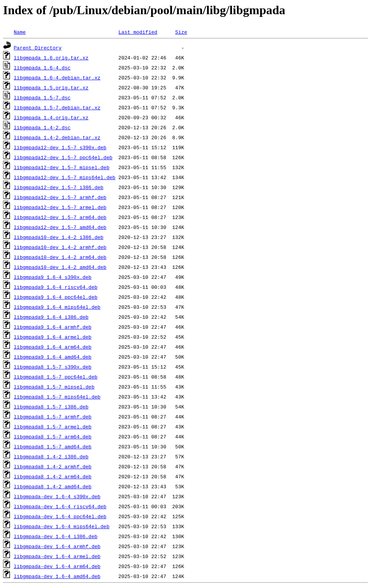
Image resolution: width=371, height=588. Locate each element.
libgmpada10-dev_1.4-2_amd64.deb (60, 267)
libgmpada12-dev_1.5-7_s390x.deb (60, 147)
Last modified (138, 32)
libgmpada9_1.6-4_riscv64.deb (56, 287)
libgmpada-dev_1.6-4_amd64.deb (57, 576)
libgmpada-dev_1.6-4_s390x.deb (57, 496)
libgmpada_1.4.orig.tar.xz (51, 117)
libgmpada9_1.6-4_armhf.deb (53, 327)
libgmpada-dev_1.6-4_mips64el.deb (62, 526)
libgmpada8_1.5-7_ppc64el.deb (56, 377)
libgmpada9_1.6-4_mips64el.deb (57, 307)
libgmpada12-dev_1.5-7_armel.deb (60, 207)
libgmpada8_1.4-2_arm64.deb (53, 476)
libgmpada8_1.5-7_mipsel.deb (54, 387)
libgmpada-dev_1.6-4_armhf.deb (57, 546)
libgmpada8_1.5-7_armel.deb (53, 427)
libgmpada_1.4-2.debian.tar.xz (57, 137)
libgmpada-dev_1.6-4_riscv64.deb (60, 506)
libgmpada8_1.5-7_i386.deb (51, 407)
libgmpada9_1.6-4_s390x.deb (53, 277)
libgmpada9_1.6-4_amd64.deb (53, 357)
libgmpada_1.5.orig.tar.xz (51, 87)
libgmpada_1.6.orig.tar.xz (51, 58)
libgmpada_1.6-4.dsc (42, 68)
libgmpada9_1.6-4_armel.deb (53, 337)
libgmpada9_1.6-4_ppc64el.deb (56, 297)
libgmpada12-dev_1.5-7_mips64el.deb (65, 177)
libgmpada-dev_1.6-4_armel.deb (57, 556)
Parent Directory (38, 48)
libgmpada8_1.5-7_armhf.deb (53, 417)
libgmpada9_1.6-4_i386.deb (51, 317)
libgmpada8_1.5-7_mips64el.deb (57, 397)
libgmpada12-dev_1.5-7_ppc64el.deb (63, 157)
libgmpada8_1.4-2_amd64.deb (53, 486)
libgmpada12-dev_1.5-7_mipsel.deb (62, 167)
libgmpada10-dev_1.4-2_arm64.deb (60, 257)
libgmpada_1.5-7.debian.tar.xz (57, 107)
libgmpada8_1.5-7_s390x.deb (53, 367)
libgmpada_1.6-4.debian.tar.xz (57, 77)
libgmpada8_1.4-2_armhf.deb (53, 466)
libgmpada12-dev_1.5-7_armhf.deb (60, 197)
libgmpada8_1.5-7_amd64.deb (53, 446)
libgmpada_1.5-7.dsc (42, 97)
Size (181, 32)
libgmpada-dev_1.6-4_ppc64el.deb (60, 516)
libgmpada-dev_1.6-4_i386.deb (56, 536)
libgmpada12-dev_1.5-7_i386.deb (59, 187)
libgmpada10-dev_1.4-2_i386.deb (59, 237)
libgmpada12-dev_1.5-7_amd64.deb (60, 227)
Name (20, 32)
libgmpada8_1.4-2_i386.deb (51, 456)
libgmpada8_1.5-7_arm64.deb (53, 436)
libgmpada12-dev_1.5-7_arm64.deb (60, 217)
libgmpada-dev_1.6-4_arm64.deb (57, 566)
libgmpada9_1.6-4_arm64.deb (53, 347)
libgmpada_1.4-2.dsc (42, 127)
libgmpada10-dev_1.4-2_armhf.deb (60, 247)
